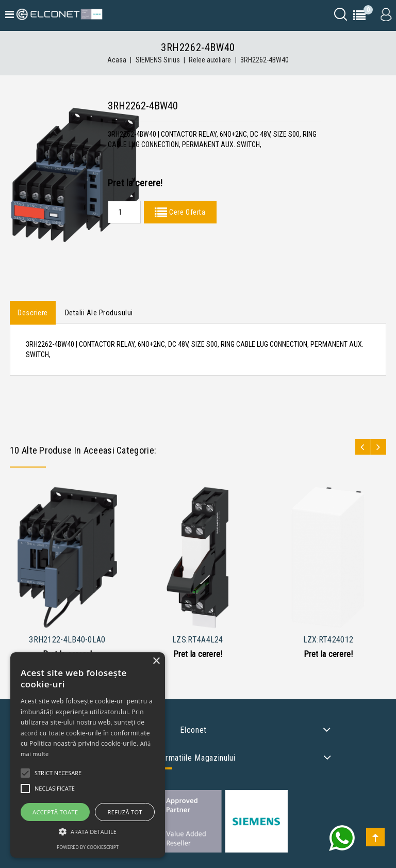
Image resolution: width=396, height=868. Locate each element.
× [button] (156, 661)
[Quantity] (124, 212)
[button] (88, 832)
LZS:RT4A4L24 (198, 640)
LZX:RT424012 (328, 640)
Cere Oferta (186, 212)
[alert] (88, 755)
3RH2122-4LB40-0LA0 (67, 640)
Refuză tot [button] (125, 812)
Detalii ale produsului (99, 313)
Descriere (33, 313)
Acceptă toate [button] (55, 812)
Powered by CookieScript (88, 847)
